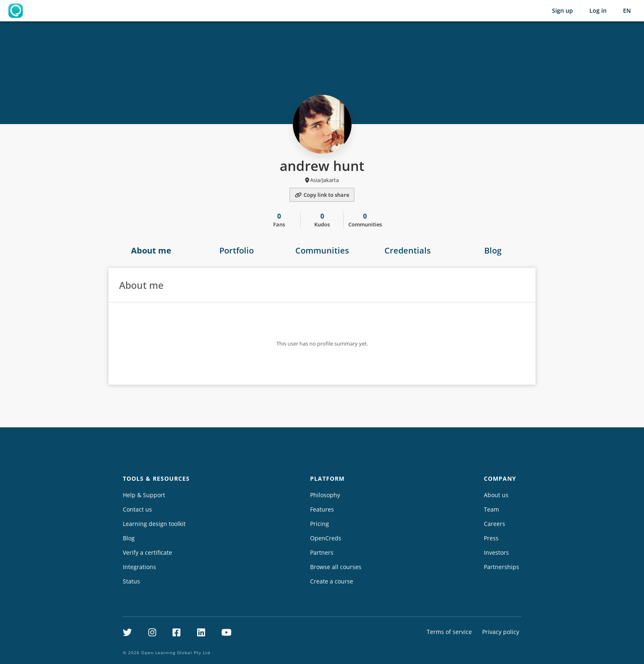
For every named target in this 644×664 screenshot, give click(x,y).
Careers (494, 524)
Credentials (408, 250)
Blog (493, 250)
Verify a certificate (147, 552)
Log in (598, 10)
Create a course (332, 581)
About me (151, 250)
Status (131, 581)
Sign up (562, 10)
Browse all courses (336, 567)
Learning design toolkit (154, 524)
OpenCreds (326, 538)
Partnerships (501, 567)
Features (322, 509)
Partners (322, 552)
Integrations (139, 567)
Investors (496, 552)
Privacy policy (501, 632)
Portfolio (237, 250)
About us (496, 495)
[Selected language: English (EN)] (627, 11)
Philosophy (325, 495)
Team (491, 509)
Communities (322, 250)
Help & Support (144, 495)
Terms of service (449, 632)
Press (491, 538)
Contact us (137, 509)
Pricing (320, 524)
